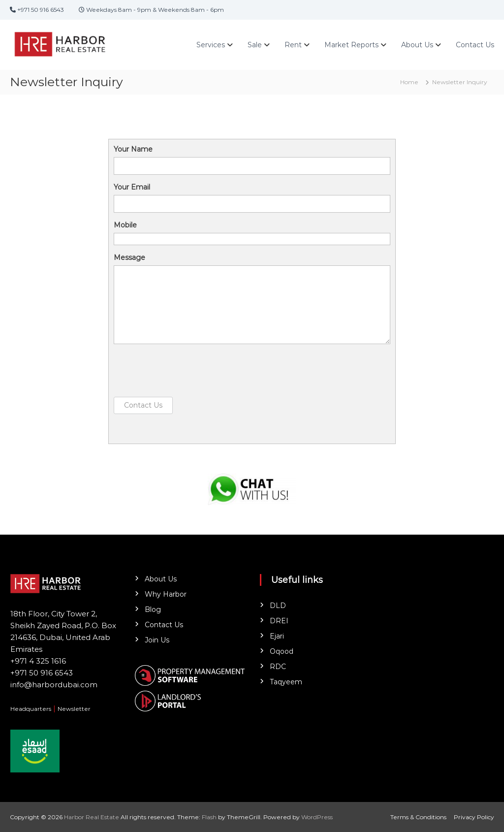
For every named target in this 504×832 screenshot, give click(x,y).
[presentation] (189, 371)
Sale (255, 45)
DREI (279, 621)
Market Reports (351, 45)
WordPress (317, 817)
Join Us (157, 640)
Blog (153, 609)
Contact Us (475, 45)
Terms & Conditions (418, 817)
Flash (209, 817)
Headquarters (31, 709)
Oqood (282, 651)
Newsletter (74, 709)
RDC (278, 667)
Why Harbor (166, 594)
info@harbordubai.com (54, 685)
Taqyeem (286, 682)
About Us (417, 45)
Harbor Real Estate (92, 817)
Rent (293, 45)
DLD (278, 606)
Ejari (277, 636)
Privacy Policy (474, 817)
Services (211, 45)
